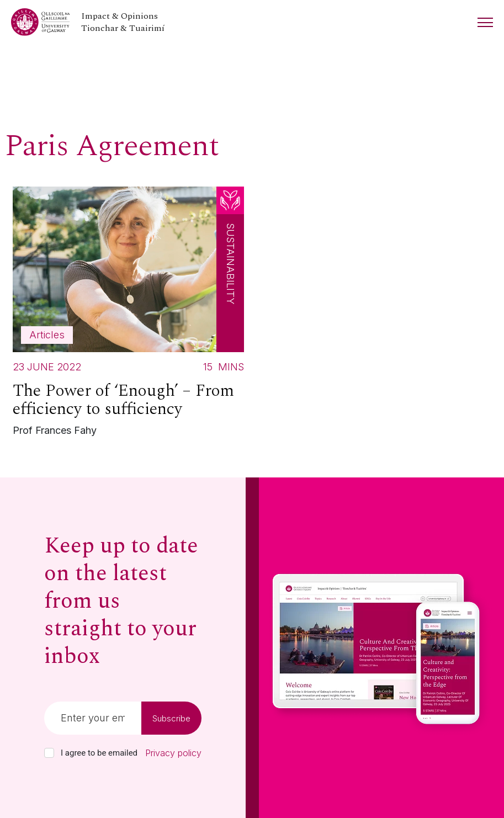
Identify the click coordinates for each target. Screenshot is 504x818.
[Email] (93, 718)
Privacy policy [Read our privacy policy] (173, 753)
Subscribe (171, 718)
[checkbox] (49, 753)
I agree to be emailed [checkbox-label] (99, 753)
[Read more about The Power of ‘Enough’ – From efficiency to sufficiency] (128, 314)
